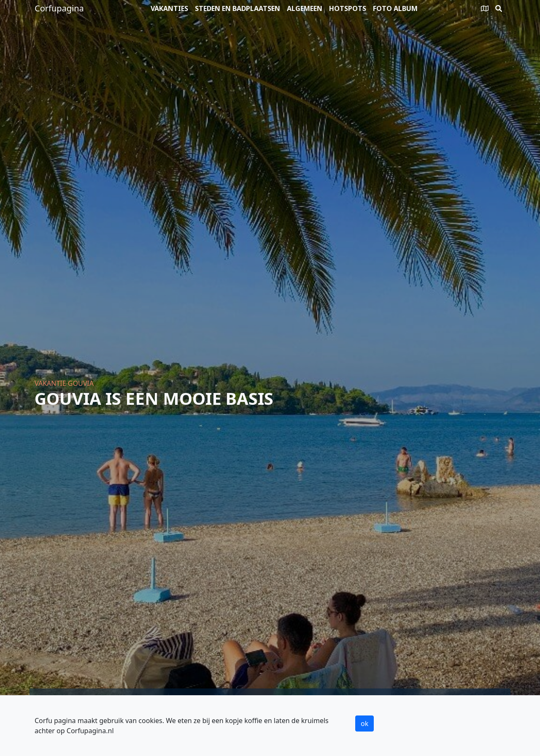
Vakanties (169, 8)
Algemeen (305, 8)
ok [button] (364, 723)
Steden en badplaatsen (238, 8)
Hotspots (348, 8)
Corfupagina (59, 8)
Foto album (395, 8)
